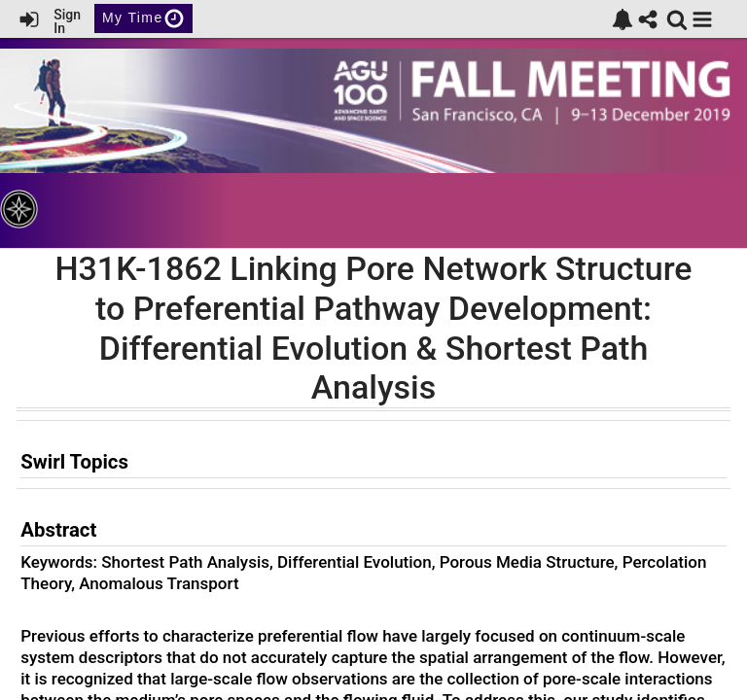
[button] (702, 19)
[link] (622, 19)
